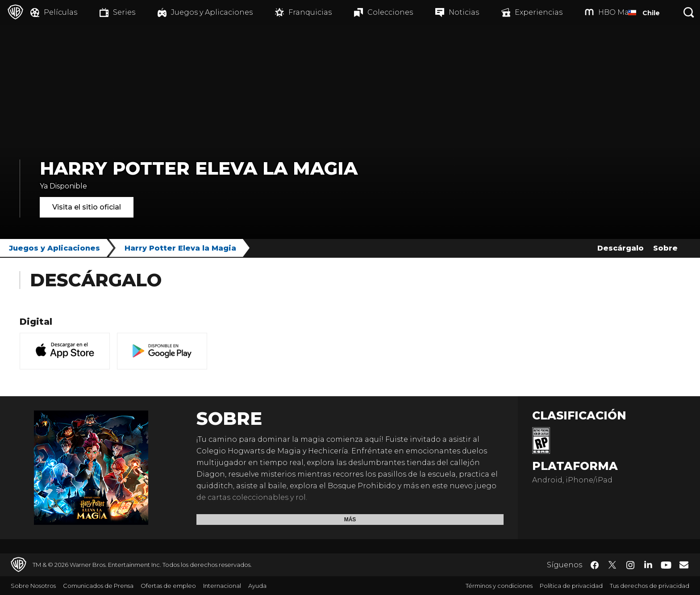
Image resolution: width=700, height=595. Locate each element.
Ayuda (257, 586)
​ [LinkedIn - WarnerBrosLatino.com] (648, 564)
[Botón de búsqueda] (689, 12)
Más (350, 520)
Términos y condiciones (499, 586)
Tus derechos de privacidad (650, 586)
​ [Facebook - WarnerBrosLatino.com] (595, 565)
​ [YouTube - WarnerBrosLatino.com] (666, 565)
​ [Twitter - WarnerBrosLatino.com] (612, 565)
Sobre (665, 248)
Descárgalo (621, 248)
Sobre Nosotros (33, 586)
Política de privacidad (571, 586)
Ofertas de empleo (168, 586)
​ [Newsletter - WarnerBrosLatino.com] (684, 565)
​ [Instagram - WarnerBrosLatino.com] (630, 565)
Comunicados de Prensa (98, 586)
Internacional (222, 586)
